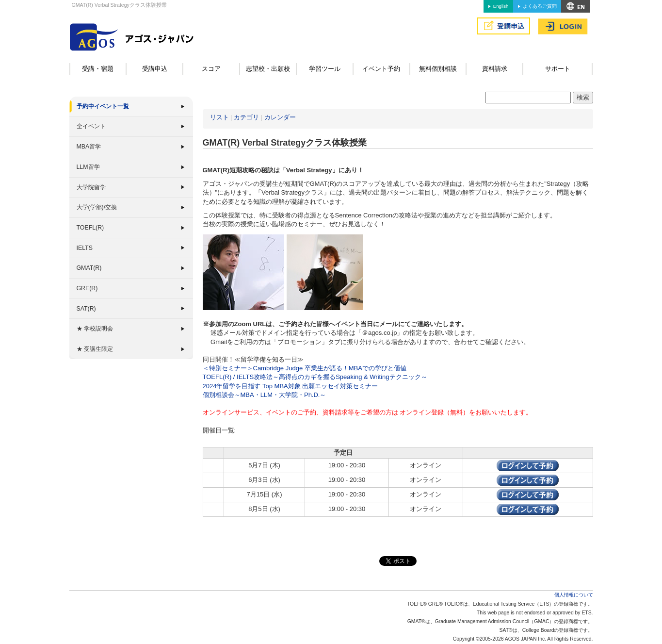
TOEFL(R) (90, 228)
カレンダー (280, 117)
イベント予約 (381, 69)
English (501, 6)
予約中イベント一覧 (103, 106)
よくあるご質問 (540, 6)
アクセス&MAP (576, 6)
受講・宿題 (98, 69)
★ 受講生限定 (95, 349)
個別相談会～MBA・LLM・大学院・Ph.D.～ (265, 395)
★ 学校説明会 (95, 329)
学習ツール (325, 69)
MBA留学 (89, 147)
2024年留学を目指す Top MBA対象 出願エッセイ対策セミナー (291, 386)
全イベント (91, 126)
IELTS (85, 248)
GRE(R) (87, 288)
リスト (219, 117)
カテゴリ (246, 117)
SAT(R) (86, 309)
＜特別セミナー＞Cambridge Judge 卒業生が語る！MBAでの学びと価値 (305, 368)
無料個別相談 (438, 69)
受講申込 (155, 69)
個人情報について (574, 595)
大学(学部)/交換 (97, 207)
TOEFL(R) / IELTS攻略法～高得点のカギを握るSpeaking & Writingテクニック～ (315, 377)
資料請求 (495, 69)
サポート (558, 69)
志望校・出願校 (268, 69)
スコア (211, 69)
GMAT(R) (89, 268)
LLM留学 (88, 167)
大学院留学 (91, 187)
